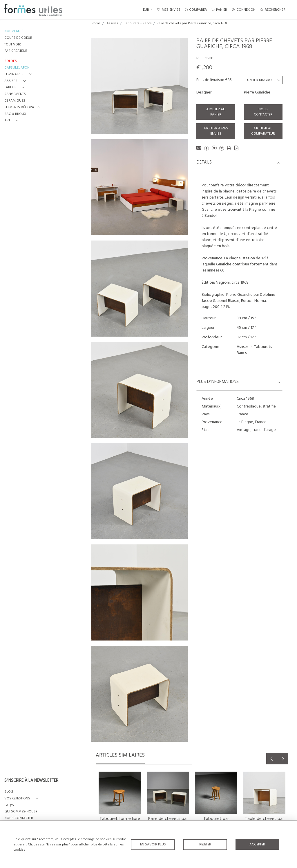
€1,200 (204, 68)
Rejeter (205, 845)
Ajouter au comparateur (263, 131)
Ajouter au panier (216, 112)
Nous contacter (263, 112)
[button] (19, 75)
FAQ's (9, 805)
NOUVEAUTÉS (15, 31)
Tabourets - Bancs (138, 23)
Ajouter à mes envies (216, 131)
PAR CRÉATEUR (16, 51)
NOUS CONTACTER (19, 818)
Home (96, 23)
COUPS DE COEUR (18, 38)
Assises (112, 23)
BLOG (9, 792)
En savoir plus (153, 845)
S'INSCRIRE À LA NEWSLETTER (31, 781)
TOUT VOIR (13, 45)
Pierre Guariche (257, 92)
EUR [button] (146, 10)
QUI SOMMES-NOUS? (21, 812)
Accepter (257, 845)
